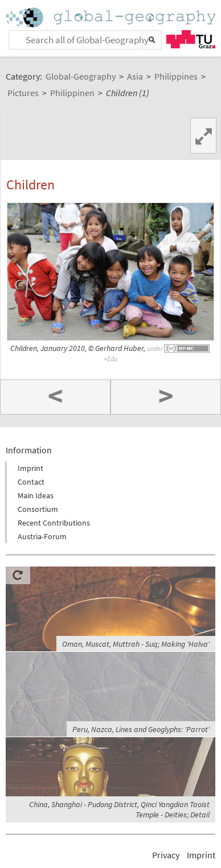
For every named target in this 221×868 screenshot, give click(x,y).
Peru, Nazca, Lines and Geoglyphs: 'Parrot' (141, 729)
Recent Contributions (54, 523)
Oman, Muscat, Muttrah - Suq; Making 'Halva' (136, 644)
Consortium (38, 509)
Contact (31, 482)
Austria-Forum (42, 536)
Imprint (30, 468)
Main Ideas (36, 495)
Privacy (166, 855)
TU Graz (191, 39)
